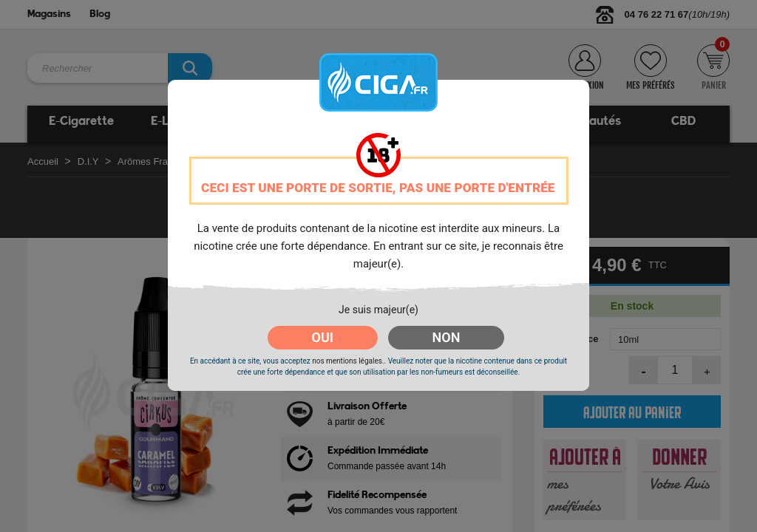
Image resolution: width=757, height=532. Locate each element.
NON (447, 337)
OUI (323, 337)
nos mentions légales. (348, 361)
